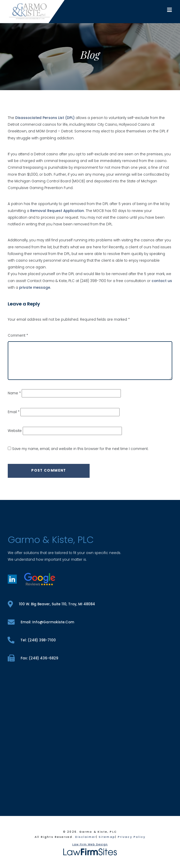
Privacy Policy (132, 837)
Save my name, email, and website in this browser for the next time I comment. (80, 449)
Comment (18, 335)
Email (14, 412)
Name (14, 393)
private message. (35, 288)
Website (15, 431)
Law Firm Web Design (90, 844)
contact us (162, 281)
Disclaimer (86, 837)
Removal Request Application (57, 211)
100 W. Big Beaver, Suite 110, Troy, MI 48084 (51, 604)
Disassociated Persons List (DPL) (45, 118)
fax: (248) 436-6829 (33, 658)
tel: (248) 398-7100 (32, 640)
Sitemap (107, 837)
